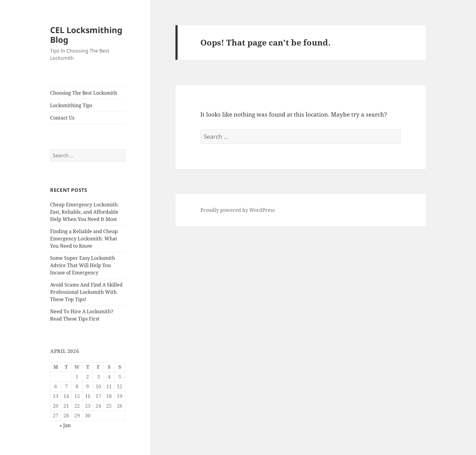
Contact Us (62, 118)
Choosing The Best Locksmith (84, 93)
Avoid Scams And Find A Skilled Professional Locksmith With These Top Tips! (86, 292)
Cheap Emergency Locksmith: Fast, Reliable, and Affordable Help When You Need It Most (85, 212)
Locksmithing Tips (71, 105)
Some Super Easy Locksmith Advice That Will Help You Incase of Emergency (83, 265)
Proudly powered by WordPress (238, 210)
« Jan (65, 425)
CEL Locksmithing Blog (86, 35)
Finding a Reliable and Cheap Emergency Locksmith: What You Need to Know (84, 239)
